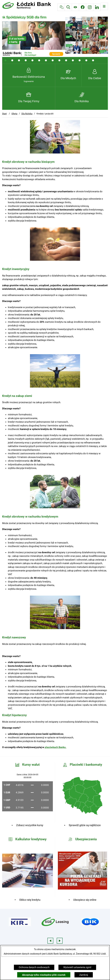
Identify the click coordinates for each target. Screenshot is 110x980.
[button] (55, 153)
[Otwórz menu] (104, 6)
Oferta (14, 114)
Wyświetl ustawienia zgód (77, 967)
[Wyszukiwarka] (68, 7)
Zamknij (84, 975)
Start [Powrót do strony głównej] (4, 114)
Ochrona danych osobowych (34, 967)
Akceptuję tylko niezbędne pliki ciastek (44, 975)
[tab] (6, 60)
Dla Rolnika (27, 114)
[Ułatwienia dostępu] (75, 7)
